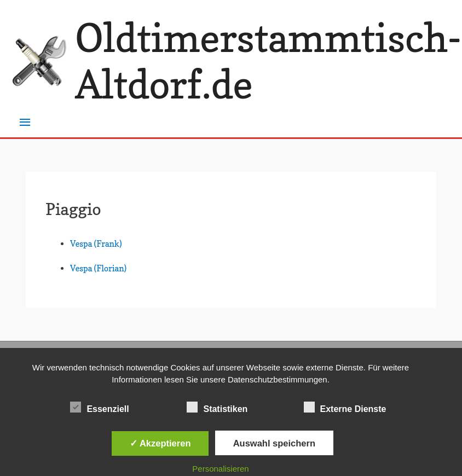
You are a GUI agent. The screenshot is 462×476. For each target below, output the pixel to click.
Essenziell (99, 407)
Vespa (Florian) (98, 268)
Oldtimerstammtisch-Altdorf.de (268, 61)
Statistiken (217, 407)
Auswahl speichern (274, 443)
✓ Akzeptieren (160, 443)
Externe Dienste (345, 407)
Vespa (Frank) (96, 244)
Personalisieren (220, 469)
